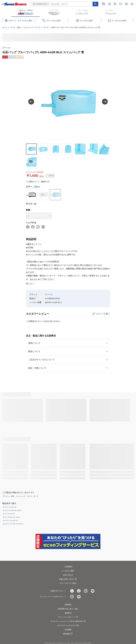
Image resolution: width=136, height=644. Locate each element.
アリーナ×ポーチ (10, 507)
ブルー (37, 187)
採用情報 (68, 634)
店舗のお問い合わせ (68, 579)
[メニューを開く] (132, 4)
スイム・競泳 (15, 27)
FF (35, 204)
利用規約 (68, 605)
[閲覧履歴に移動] (115, 4)
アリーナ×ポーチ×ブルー (13, 510)
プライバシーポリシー (68, 617)
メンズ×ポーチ (10, 514)
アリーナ (6, 48)
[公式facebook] (79, 591)
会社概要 (68, 630)
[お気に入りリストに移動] (121, 4)
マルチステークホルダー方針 (68, 625)
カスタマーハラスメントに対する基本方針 (68, 621)
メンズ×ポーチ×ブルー (12, 517)
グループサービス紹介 (68, 583)
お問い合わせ (68, 575)
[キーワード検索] (95, 4)
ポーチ (46, 27)
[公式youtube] (93, 591)
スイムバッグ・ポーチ (32, 27)
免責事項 (68, 613)
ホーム (5, 27)
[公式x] (72, 591)
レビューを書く (103, 314)
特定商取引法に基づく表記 (68, 609)
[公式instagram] (86, 591)
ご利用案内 (68, 567)
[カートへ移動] (126, 4)
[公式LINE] (79, 597)
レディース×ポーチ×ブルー (14, 524)
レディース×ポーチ (11, 520)
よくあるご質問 (68, 571)
